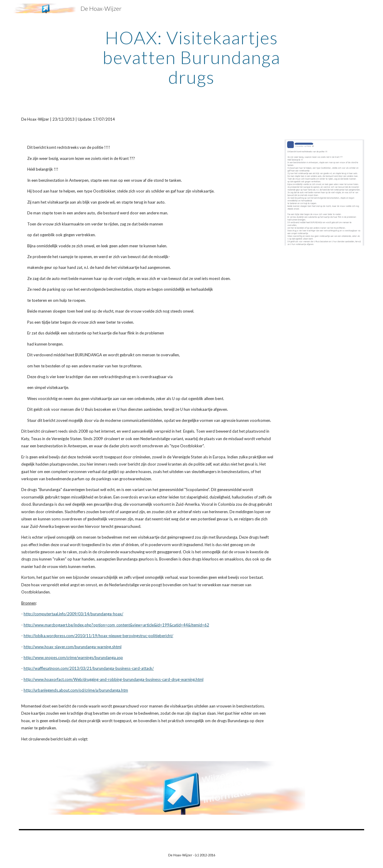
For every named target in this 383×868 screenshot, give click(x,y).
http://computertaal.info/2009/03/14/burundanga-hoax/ (73, 614)
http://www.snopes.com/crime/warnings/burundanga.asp (73, 658)
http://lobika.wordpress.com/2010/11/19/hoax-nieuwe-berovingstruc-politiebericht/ (98, 636)
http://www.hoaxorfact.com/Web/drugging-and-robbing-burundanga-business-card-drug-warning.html (114, 679)
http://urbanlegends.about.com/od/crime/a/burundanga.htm (76, 690)
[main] (191, 57)
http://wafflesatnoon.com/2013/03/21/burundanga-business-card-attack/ (89, 668)
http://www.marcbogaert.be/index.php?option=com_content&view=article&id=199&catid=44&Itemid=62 (116, 625)
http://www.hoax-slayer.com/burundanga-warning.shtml (73, 647)
